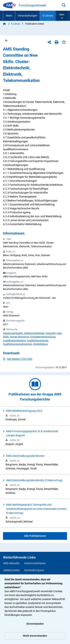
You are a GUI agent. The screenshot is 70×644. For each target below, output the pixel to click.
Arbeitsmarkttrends (34, 333)
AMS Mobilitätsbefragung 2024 (24, 411)
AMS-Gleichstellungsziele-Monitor (25, 456)
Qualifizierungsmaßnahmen (18, 344)
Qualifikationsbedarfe (14, 340)
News (9, 16)
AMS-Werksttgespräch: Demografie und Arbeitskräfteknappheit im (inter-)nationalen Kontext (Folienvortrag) (36, 509)
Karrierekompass (34, 570)
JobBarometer (11, 570)
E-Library (48, 16)
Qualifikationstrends (38, 340)
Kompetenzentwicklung (43, 337)
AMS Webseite (11, 563)
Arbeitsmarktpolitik (13, 333)
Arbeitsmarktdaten (35, 563)
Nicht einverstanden (35, 636)
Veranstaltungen (27, 16)
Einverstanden (35, 624)
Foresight (50, 333)
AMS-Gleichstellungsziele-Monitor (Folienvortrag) (34, 480)
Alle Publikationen (35, 536)
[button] (62, 16)
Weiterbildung (41, 344)
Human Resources (20, 337)
